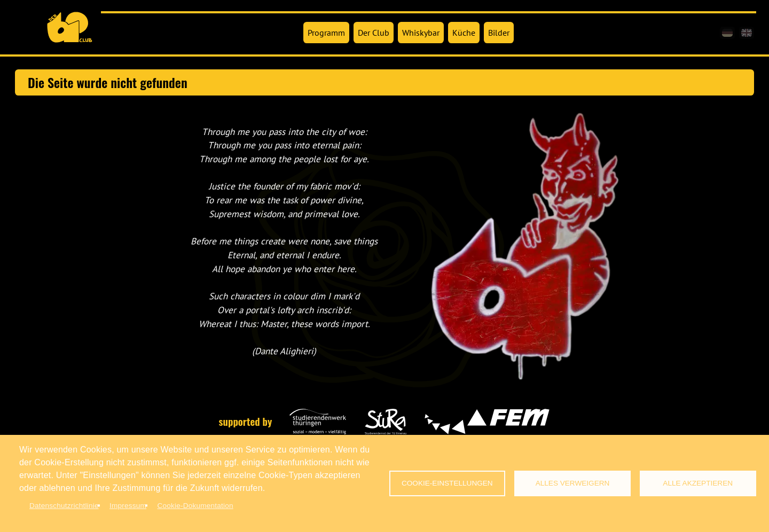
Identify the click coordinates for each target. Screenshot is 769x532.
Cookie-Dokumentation (195, 506)
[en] (747, 33)
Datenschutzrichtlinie (64, 506)
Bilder (499, 33)
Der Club (374, 33)
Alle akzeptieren (698, 483)
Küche (464, 33)
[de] (727, 33)
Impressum (128, 506)
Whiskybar (421, 33)
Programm (326, 33)
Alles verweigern (573, 483)
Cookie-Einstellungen (447, 483)
